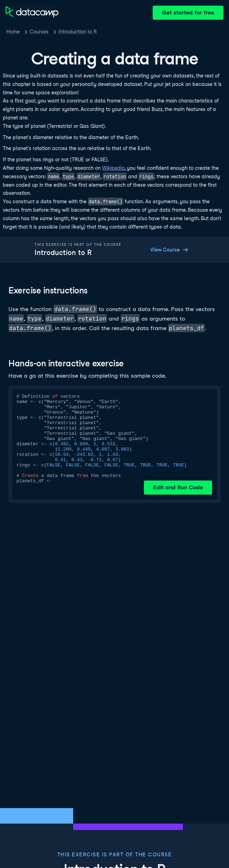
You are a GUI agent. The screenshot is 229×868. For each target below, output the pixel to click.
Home (13, 32)
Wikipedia (113, 168)
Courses (39, 32)
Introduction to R (78, 32)
